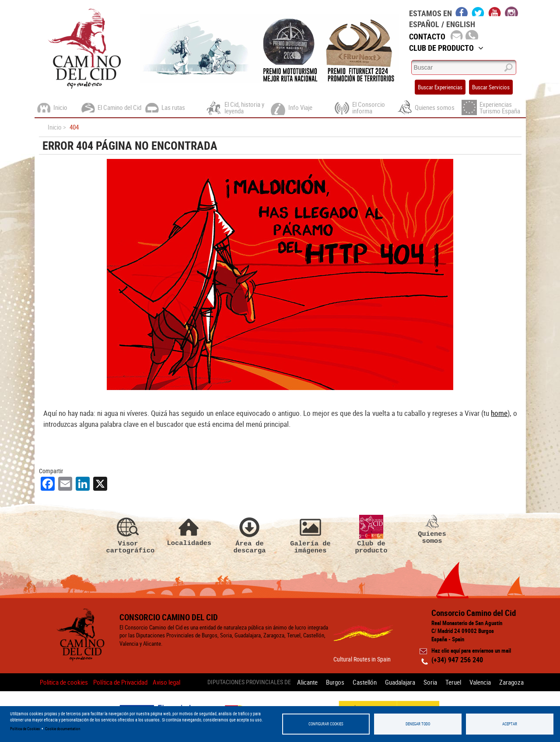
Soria (430, 682)
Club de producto (371, 535)
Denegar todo (418, 724)
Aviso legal (166, 682)
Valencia (480, 682)
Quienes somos (432, 530)
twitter (478, 11)
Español (424, 24)
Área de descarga (250, 535)
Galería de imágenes (311, 535)
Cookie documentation (63, 729)
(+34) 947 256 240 (457, 660)
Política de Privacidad (120, 682)
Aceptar (510, 724)
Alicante (307, 682)
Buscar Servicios (491, 87)
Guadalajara (400, 682)
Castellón (365, 682)
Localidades (189, 531)
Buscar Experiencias (440, 87)
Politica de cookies (64, 682)
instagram (511, 11)
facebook (462, 11)
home (499, 413)
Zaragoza (511, 682)
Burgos (335, 682)
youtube (495, 11)
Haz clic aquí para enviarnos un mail (471, 651)
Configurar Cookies (326, 724)
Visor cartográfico (128, 535)
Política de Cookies (25, 729)
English (461, 24)
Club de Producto (446, 48)
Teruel (453, 682)
